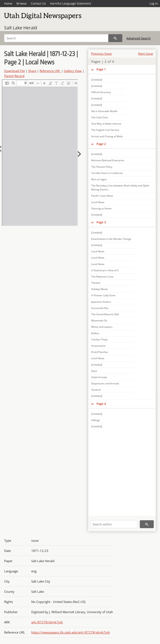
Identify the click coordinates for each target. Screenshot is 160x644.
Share (32, 71)
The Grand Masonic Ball (105, 314)
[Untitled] (97, 80)
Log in (154, 3)
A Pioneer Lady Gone (103, 295)
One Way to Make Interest (106, 124)
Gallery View (73, 71)
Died (94, 371)
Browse (22, 3)
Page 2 (101, 144)
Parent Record (14, 76)
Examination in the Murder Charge (111, 239)
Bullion (95, 333)
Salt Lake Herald (21, 28)
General (96, 390)
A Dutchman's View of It (105, 270)
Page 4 (101, 404)
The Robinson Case (102, 277)
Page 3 (101, 222)
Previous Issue (101, 54)
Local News (98, 202)
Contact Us (38, 3)
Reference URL (50, 71)
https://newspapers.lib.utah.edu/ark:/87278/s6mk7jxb (71, 632)
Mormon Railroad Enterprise (108, 160)
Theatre (96, 283)
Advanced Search (139, 38)
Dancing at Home (101, 208)
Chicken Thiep (99, 340)
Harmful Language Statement (71, 3)
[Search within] (114, 524)
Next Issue (146, 54)
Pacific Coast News (102, 196)
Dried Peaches (100, 352)
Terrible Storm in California (107, 173)
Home (8, 3)
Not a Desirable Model (104, 111)
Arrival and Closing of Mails (107, 136)
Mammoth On (99, 321)
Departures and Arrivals (105, 383)
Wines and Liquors (102, 327)
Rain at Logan (99, 179)
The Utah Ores (100, 117)
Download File (14, 71)
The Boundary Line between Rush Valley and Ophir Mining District (120, 188)
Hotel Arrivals (99, 377)
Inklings (96, 420)
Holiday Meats (100, 289)
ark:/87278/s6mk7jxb (47, 622)
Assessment (98, 346)
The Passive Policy (102, 167)
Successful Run (100, 308)
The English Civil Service (105, 130)
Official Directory (101, 92)
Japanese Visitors (101, 302)
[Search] (56, 38)
